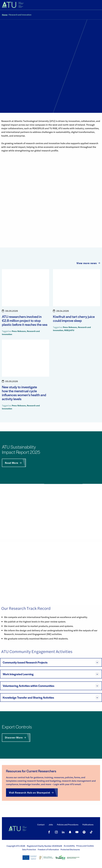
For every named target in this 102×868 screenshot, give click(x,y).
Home (5, 15)
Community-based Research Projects (25, 662)
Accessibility (69, 846)
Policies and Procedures (68, 824)
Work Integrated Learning (18, 674)
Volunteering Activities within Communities (28, 686)
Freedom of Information (48, 849)
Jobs (51, 824)
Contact (41, 824)
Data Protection (29, 849)
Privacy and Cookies (85, 846)
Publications (88, 824)
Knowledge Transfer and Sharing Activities (28, 698)
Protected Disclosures (70, 849)
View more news (88, 263)
